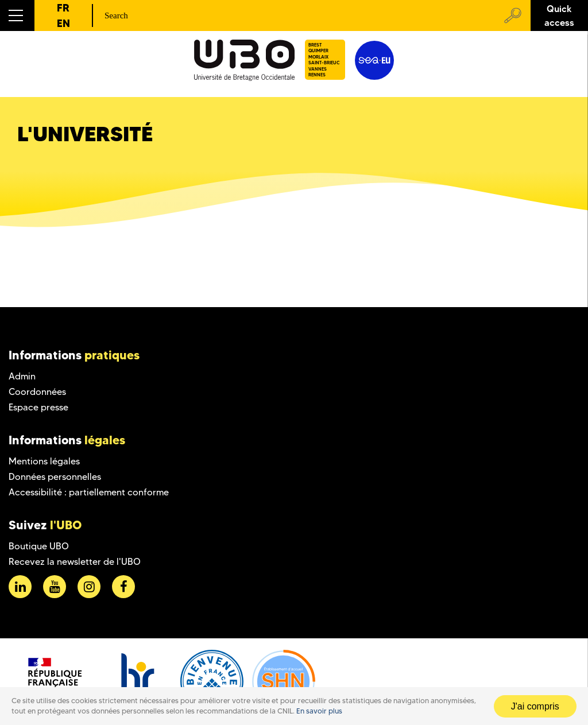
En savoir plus (319, 711)
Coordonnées (37, 392)
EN (63, 23)
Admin (22, 376)
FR (63, 8)
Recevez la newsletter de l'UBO (75, 562)
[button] (17, 15)
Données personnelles (55, 477)
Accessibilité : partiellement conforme (89, 492)
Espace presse (38, 407)
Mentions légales (44, 461)
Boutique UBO (39, 546)
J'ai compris (535, 706)
